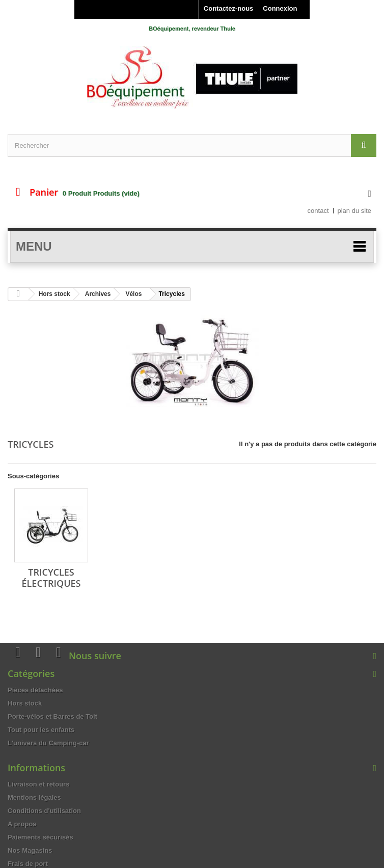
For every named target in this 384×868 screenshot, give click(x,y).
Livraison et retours (38, 784)
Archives (98, 294)
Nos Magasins (30, 850)
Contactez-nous (229, 8)
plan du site (355, 211)
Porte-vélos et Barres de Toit (52, 716)
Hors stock (54, 294)
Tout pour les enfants (41, 730)
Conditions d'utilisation (44, 811)
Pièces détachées (35, 690)
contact (318, 211)
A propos (22, 824)
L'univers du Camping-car (48, 743)
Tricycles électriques (51, 578)
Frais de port (28, 864)
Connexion (280, 8)
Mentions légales (34, 797)
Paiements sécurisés (40, 837)
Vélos (133, 294)
